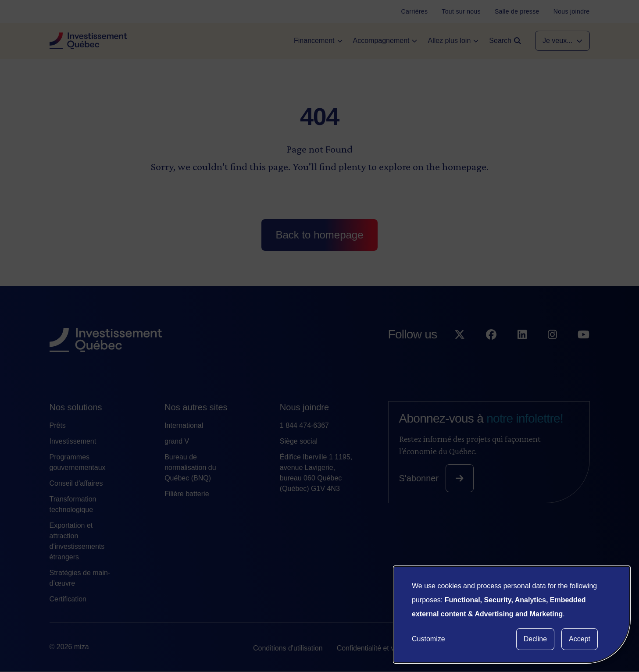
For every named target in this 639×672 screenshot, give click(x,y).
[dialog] (512, 615)
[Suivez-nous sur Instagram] (552, 352)
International (184, 425)
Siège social (299, 441)
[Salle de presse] (517, 11)
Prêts (58, 425)
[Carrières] (415, 11)
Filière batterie (187, 494)
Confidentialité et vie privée (379, 648)
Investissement (73, 441)
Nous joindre (304, 407)
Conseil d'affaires (76, 483)
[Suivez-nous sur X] (460, 352)
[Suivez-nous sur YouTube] (584, 352)
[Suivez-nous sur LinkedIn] (522, 352)
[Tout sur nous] (461, 11)
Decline (535, 639)
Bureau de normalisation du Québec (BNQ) (190, 468)
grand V (177, 441)
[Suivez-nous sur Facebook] (491, 352)
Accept (580, 639)
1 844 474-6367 (304, 425)
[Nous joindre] (572, 11)
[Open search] (505, 41)
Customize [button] (428, 639)
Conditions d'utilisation (288, 648)
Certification (68, 599)
